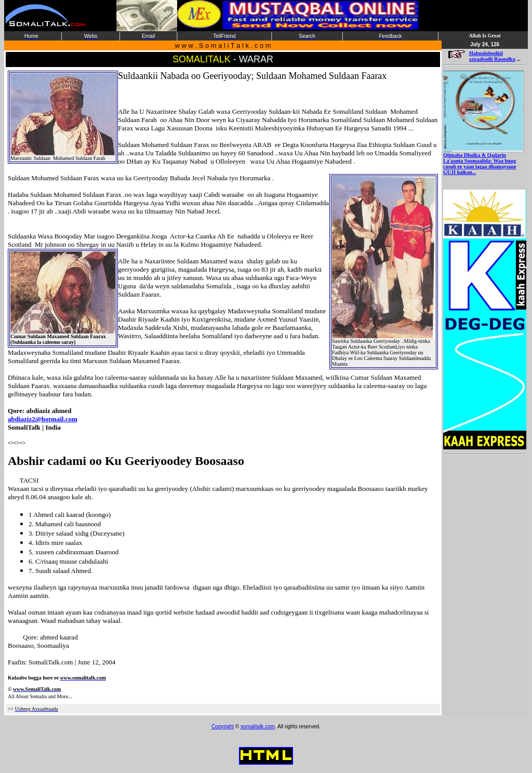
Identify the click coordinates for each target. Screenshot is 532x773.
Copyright (223, 727)
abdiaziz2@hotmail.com (43, 419)
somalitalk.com (258, 727)
